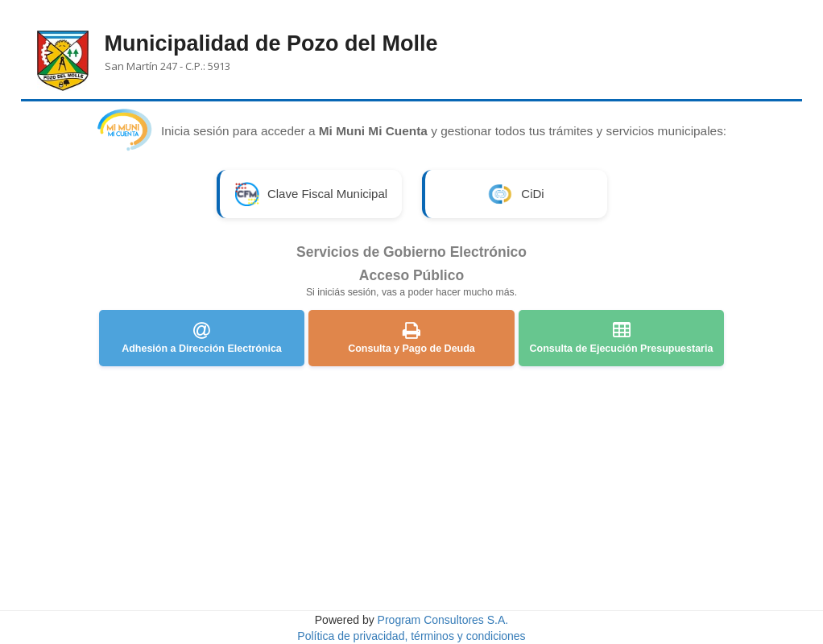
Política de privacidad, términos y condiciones (411, 636)
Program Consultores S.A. (443, 620)
